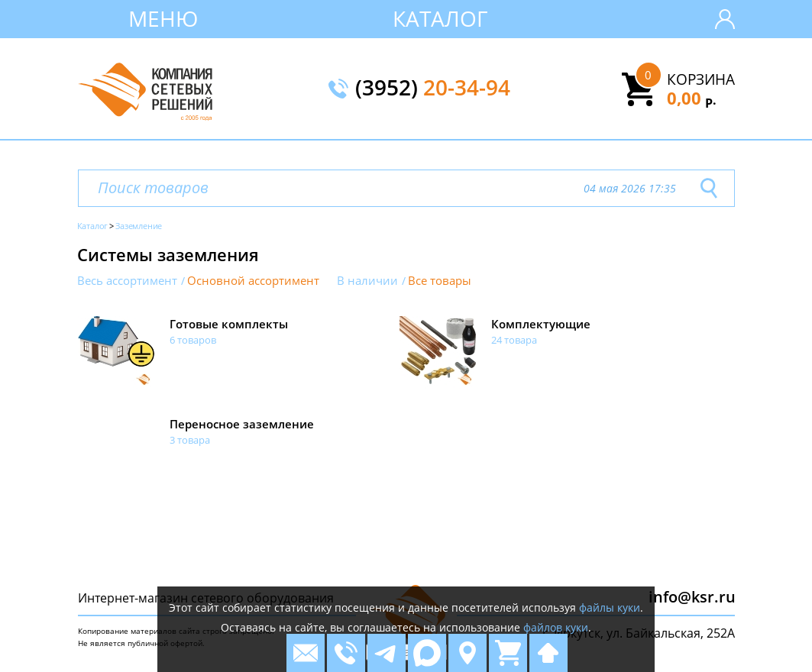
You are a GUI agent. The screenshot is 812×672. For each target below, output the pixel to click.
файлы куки (610, 607)
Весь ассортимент (127, 281)
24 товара (514, 340)
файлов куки (556, 627)
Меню (163, 18)
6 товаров (193, 340)
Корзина (701, 79)
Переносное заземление (242, 424)
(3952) (433, 89)
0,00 (692, 98)
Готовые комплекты (229, 324)
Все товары (440, 281)
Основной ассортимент (253, 281)
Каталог (440, 18)
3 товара (190, 440)
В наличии (367, 281)
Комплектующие (541, 324)
